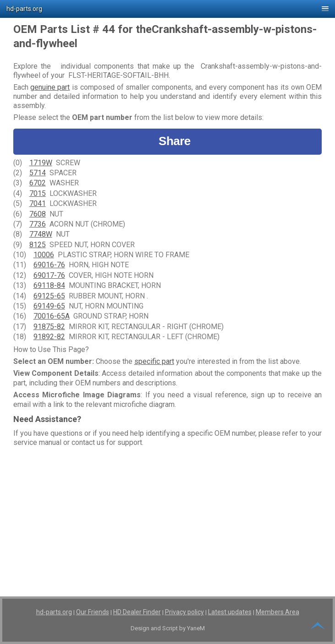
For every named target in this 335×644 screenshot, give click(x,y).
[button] (167, 9)
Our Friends (93, 612)
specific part (154, 361)
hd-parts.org (54, 612)
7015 (38, 193)
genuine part (50, 87)
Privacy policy (184, 612)
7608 (38, 214)
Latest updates (230, 612)
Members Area (277, 612)
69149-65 (49, 306)
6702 (38, 183)
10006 (44, 255)
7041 (38, 203)
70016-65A (52, 316)
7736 (38, 224)
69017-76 (49, 275)
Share (167, 141)
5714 (38, 173)
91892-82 (49, 337)
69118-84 (49, 285)
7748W (41, 234)
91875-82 (49, 327)
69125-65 (49, 296)
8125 (38, 245)
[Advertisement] (168, 514)
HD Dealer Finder (137, 612)
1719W (41, 163)
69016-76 (49, 265)
